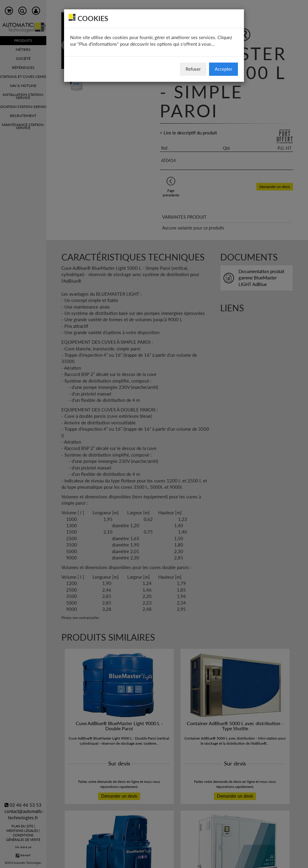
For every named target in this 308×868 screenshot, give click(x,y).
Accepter (223, 69)
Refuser (193, 69)
